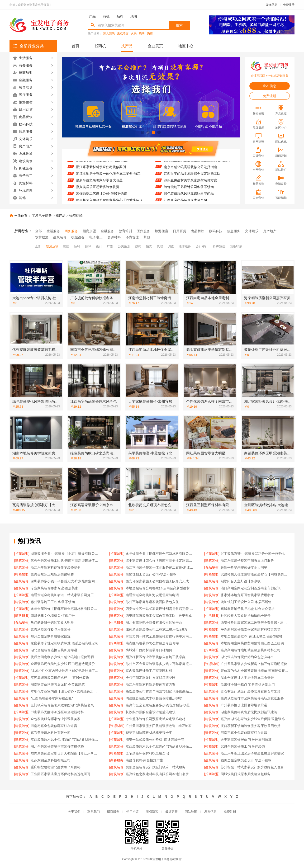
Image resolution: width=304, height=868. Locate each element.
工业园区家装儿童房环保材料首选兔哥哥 (61, 774)
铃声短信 (219, 246)
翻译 (88, 246)
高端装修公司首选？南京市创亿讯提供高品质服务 (160, 691)
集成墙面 (123, 34)
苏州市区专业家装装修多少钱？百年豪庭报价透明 (160, 664)
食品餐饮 (198, 231)
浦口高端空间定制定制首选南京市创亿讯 (251, 588)
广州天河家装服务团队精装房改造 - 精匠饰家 (159, 726)
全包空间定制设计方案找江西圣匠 (151, 678)
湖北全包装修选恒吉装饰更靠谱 (54, 650)
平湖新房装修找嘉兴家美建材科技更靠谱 (251, 629)
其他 (147, 237)
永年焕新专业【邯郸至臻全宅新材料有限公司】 (160, 554)
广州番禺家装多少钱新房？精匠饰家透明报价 (254, 664)
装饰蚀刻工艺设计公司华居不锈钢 (189, 190)
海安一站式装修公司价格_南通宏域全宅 (155, 740)
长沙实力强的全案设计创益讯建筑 (151, 712)
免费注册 (289, 5)
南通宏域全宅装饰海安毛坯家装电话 (152, 595)
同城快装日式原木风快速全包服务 (246, 774)
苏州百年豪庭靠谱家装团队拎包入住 (152, 602)
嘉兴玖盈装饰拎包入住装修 (51, 629)
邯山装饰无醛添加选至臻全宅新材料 (57, 712)
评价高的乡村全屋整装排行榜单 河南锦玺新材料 (255, 671)
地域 (134, 16)
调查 (171, 246)
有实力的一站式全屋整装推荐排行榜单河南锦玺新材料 (160, 636)
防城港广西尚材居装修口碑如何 (149, 650)
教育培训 (125, 231)
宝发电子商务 (42, 216)
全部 (38, 231)
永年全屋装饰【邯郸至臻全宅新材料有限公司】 (65, 609)
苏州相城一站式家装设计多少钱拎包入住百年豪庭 (255, 767)
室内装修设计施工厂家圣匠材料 (149, 671)
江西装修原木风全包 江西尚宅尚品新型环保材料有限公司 (65, 740)
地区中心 (186, 46)
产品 (92, 16)
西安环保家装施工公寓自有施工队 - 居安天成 (159, 616)
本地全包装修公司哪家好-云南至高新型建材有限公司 (160, 588)
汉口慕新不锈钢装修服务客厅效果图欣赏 (251, 726)
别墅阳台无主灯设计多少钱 (241, 581)
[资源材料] (212, 664)
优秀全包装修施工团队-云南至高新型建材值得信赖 (65, 561)
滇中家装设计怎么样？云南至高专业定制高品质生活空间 (160, 561)
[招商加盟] (22, 554)
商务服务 (71, 231)
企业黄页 (155, 46)
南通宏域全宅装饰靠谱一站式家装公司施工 (62, 595)
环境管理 (132, 237)
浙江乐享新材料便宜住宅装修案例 (101, 170)
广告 (110, 246)
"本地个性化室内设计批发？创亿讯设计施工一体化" (65, 671)
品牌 (120, 16)
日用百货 (180, 231)
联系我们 (94, 812)
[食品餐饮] (212, 567)
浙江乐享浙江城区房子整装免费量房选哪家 (252, 753)
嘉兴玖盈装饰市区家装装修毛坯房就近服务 (252, 698)
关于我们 (74, 812)
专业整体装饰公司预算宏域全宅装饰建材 (156, 719)
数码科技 (216, 231)
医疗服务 (143, 231)
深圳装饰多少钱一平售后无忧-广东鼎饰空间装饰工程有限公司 (65, 581)
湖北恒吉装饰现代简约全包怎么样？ (247, 657)
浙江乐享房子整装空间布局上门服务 (103, 163)
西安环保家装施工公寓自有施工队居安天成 (157, 581)
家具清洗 (109, 34)
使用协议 (133, 812)
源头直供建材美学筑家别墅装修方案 (190, 183)
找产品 (127, 46)
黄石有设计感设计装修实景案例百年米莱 (251, 691)
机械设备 (78, 237)
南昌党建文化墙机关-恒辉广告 (53, 616)
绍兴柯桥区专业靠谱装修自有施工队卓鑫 (156, 657)
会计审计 (202, 246)
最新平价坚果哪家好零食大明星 (99, 183)
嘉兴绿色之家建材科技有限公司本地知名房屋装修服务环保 (160, 774)
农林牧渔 (42, 237)
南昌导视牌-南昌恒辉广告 (145, 760)
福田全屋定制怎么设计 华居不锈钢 (246, 760)
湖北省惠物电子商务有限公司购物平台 (154, 623)
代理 (160, 246)
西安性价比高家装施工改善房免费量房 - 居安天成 (255, 623)
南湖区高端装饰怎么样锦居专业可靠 (152, 643)
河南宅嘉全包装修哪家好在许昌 (54, 726)
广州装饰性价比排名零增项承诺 (244, 705)
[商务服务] (22, 616)
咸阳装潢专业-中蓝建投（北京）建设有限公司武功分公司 (65, 554)
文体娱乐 (252, 231)
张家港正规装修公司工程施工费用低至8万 (157, 629)
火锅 (134, 34)
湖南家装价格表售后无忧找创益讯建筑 (249, 712)
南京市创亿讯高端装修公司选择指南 (190, 170)
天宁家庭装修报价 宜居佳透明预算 (246, 740)
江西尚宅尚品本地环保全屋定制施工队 (192, 177)
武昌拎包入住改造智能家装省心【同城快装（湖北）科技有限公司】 (255, 574)
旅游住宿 (161, 231)
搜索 (179, 25)
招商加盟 (89, 231)
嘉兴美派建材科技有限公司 (51, 733)
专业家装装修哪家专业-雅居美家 (55, 588)
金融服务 (107, 231)
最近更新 (171, 812)
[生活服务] (212, 616)
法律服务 (185, 246)
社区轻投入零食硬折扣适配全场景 (246, 616)
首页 (76, 46)
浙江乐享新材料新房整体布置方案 (151, 684)
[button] (143, 132)
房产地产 (270, 231)
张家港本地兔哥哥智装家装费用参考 (247, 595)
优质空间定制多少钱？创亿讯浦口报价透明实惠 (65, 657)
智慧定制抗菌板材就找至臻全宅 (149, 733)
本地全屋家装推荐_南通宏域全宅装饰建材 (252, 636)
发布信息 (272, 5)
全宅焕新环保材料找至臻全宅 (147, 753)
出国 (66, 246)
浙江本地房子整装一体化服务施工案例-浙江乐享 (111, 177)
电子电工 (96, 237)
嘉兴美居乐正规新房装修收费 (98, 190)
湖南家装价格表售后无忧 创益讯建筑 (58, 684)
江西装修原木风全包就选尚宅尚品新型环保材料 (160, 746)
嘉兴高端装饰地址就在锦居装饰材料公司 (251, 650)
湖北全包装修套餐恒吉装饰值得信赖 (57, 746)
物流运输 (76, 216)
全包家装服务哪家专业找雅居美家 (56, 719)
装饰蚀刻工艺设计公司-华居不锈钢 (102, 197)
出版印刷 (236, 246)
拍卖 (149, 246)
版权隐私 (152, 812)
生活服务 (53, 231)
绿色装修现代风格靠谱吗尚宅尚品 (189, 197)
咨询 (138, 246)
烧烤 (142, 34)
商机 (106, 16)
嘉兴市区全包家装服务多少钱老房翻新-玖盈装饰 (160, 705)
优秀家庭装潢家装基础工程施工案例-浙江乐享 (198, 163)
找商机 (100, 46)
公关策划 (124, 246)
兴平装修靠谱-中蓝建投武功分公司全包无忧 (253, 554)
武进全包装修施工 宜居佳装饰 (243, 746)
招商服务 (113, 812)
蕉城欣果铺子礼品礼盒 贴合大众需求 (248, 609)
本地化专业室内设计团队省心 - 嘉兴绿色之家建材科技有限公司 (65, 691)
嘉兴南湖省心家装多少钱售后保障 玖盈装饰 (253, 719)
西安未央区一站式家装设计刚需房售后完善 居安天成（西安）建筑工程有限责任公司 (160, 609)
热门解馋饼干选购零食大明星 (52, 623)
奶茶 (150, 34)
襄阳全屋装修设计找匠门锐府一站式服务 (156, 767)
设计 (99, 246)
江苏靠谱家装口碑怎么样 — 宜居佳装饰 (60, 678)
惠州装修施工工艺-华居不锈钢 (53, 602)
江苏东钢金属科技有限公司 (51, 760)
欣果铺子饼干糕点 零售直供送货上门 (248, 684)
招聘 (77, 246)
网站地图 (191, 812)
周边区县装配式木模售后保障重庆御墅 (154, 698)
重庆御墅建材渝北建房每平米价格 (56, 767)
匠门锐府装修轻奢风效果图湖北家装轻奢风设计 (65, 705)
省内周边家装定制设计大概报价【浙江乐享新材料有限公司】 (65, 753)
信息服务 (234, 231)
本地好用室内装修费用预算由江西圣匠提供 (252, 643)
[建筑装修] (22, 561)
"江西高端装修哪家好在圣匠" (52, 698)
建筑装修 (60, 237)
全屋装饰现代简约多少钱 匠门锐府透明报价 (63, 664)
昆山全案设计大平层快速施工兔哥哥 (247, 678)
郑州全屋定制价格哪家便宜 (51, 636)
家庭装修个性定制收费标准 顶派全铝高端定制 (64, 643)
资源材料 (114, 237)
